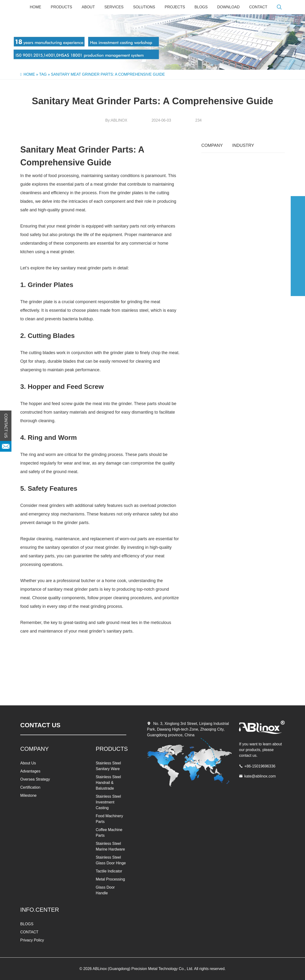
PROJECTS (175, 7)
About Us (28, 763)
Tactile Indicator (109, 871)
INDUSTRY (243, 145)
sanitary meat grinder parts (86, 268)
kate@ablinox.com (260, 776)
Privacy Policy (32, 940)
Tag (43, 74)
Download (228, 7)
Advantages (30, 771)
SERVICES (114, 7)
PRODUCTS (61, 7)
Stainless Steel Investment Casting (108, 802)
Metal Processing (110, 879)
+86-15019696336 (260, 766)
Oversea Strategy (35, 779)
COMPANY (212, 145)
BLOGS (201, 7)
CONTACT (258, 7)
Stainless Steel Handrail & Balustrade (108, 783)
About (88, 7)
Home (36, 7)
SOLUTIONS (144, 7)
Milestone (28, 795)
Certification (30, 787)
